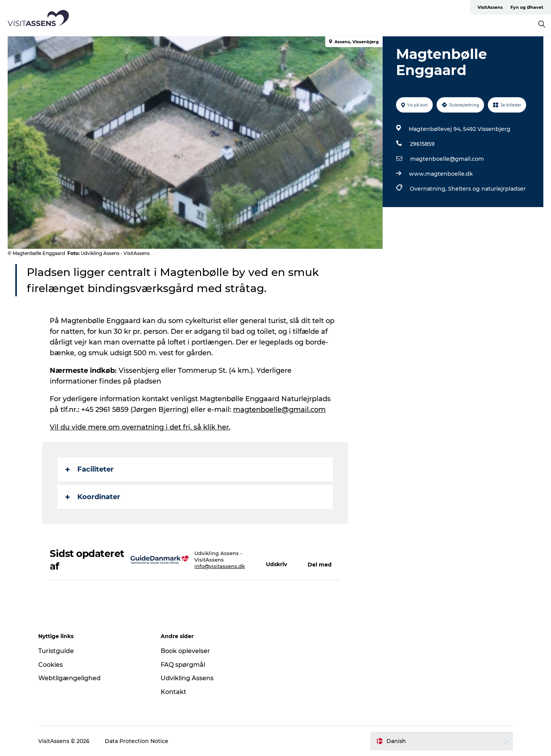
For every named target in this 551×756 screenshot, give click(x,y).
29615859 (422, 144)
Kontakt (174, 692)
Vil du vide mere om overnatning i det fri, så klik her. (140, 427)
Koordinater (93, 497)
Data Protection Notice (137, 741)
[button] (279, 560)
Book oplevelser (185, 651)
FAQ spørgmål (183, 665)
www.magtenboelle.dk (441, 174)
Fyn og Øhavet (527, 7)
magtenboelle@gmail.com (447, 159)
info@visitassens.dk (220, 566)
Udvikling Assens (187, 678)
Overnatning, (429, 189)
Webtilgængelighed (69, 678)
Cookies (51, 665)
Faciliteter (90, 469)
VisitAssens (490, 7)
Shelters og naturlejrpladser (487, 189)
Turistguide (56, 651)
